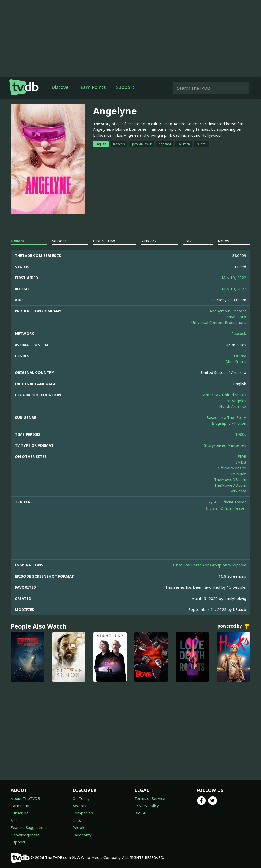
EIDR (242, 456)
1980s (241, 434)
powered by (234, 626)
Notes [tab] (223, 241)
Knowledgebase (25, 835)
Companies (83, 813)
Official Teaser (233, 508)
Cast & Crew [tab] (104, 241)
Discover (61, 87)
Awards (79, 806)
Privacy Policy (147, 806)
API (14, 820)
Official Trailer (233, 502)
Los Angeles (235, 401)
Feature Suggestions (29, 827)
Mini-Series (236, 361)
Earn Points (93, 87)
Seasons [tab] (59, 241)
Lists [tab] (187, 241)
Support (125, 87)
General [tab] (18, 241)
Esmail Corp (235, 317)
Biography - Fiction (229, 423)
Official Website (232, 468)
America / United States (225, 395)
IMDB (241, 462)
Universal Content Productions (219, 322)
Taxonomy (82, 835)
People (79, 827)
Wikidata (238, 491)
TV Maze (238, 474)
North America (233, 406)
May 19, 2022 (234, 278)
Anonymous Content (228, 311)
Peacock (239, 333)
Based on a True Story (226, 417)
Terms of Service (150, 798)
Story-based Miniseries (225, 445)
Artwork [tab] (149, 241)
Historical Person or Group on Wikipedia (210, 565)
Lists (77, 820)
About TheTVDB (25, 798)
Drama (240, 356)
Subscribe (20, 813)
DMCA (140, 813)
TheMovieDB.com (230, 479)
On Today (81, 798)
